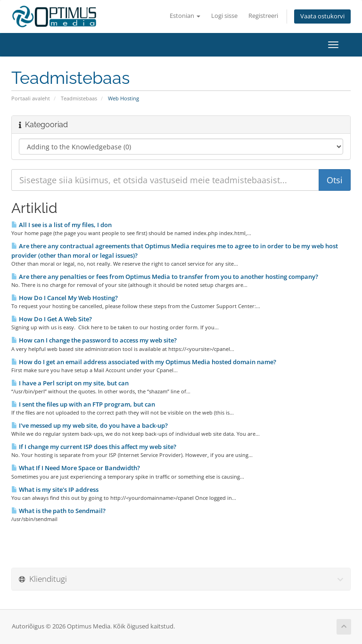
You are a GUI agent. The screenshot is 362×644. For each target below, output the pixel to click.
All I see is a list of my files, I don (62, 225)
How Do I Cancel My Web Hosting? (65, 298)
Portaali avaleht (31, 98)
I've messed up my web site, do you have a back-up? (90, 425)
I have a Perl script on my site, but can (70, 383)
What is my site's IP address (55, 489)
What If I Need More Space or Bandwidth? (76, 468)
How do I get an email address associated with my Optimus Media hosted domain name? (144, 362)
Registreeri (263, 16)
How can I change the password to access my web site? (94, 340)
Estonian (185, 16)
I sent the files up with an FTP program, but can (83, 404)
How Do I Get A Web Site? (52, 319)
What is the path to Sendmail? (58, 511)
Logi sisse (224, 16)
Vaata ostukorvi (322, 16)
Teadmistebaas (79, 98)
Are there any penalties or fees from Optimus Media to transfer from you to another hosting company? (165, 277)
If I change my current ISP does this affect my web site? (94, 447)
